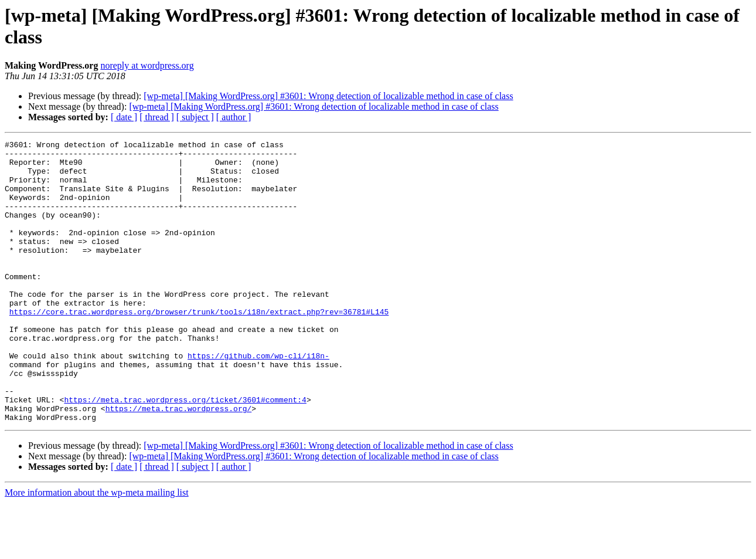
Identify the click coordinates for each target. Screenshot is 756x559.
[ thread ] (157, 117)
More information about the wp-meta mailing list (97, 549)
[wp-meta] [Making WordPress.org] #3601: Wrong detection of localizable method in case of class (328, 96)
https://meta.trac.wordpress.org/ (179, 463)
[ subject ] (195, 117)
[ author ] (234, 117)
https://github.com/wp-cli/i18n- (258, 399)
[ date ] (124, 117)
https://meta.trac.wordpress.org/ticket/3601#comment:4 (185, 452)
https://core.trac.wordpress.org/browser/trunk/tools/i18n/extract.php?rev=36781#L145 (199, 347)
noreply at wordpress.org (147, 65)
